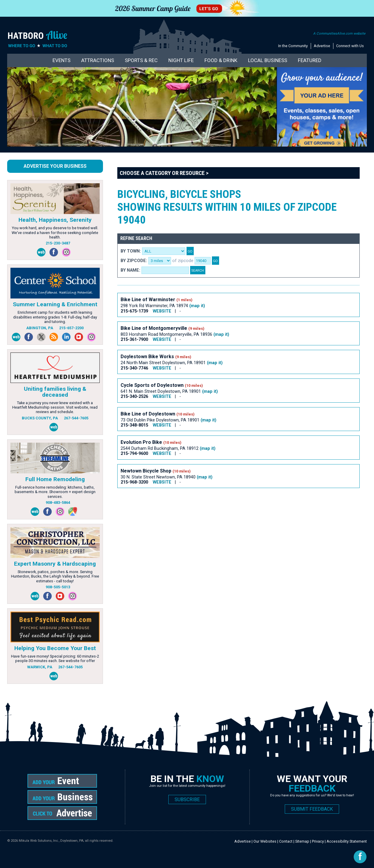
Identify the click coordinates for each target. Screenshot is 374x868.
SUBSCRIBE (187, 799)
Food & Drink (221, 60)
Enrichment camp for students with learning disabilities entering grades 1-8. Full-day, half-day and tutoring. (55, 317)
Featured (310, 60)
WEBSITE (162, 311)
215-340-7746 (134, 368)
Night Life (181, 60)
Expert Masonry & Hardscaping (55, 564)
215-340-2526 (134, 397)
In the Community (293, 46)
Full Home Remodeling (55, 479)
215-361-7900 (134, 340)
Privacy (318, 841)
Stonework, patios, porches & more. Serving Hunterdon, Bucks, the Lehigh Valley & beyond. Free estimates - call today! (55, 576)
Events (61, 60)
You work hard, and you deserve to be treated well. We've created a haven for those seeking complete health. (55, 233)
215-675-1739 (134, 311)
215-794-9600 (134, 454)
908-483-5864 (58, 503)
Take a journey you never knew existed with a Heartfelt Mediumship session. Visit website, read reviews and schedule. (55, 407)
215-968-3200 (134, 482)
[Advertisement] (226, 513)
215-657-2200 (71, 328)
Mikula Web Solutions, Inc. (39, 841)
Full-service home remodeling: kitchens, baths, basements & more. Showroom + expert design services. (55, 492)
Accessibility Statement (347, 841)
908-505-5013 (58, 587)
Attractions (98, 60)
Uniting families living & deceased (55, 392)
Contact (286, 841)
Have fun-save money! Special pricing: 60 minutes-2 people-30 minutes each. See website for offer (55, 658)
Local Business (268, 60)
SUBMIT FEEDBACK (312, 809)
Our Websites (265, 841)
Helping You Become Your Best (55, 648)
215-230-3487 (58, 243)
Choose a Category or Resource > (164, 173)
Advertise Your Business (55, 166)
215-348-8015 (134, 425)
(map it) (197, 306)
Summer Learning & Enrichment (55, 304)
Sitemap (302, 841)
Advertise (322, 46)
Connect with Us (350, 46)
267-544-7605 (76, 418)
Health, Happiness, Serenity (55, 220)
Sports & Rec (141, 60)
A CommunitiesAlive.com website (339, 33)
